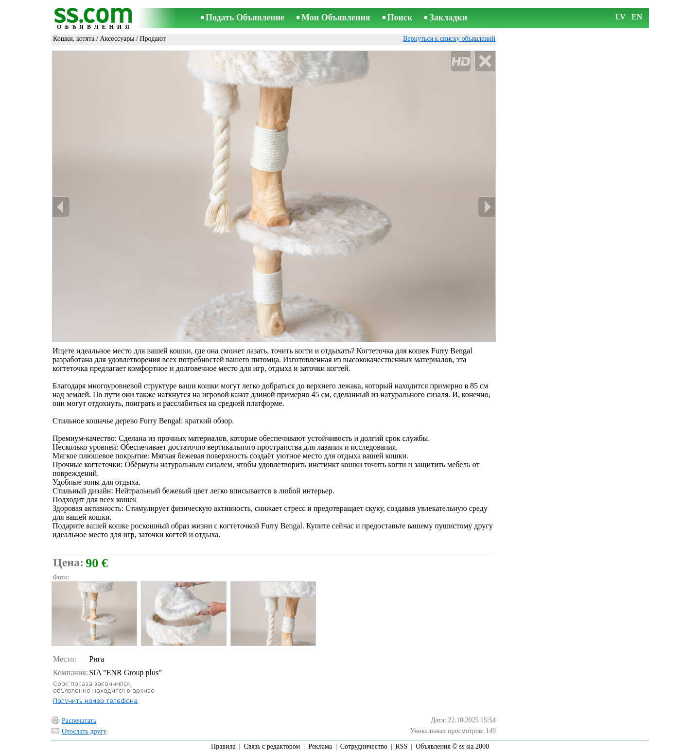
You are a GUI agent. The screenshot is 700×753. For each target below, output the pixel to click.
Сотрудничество (364, 746)
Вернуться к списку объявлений (449, 39)
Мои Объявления (336, 18)
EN (637, 17)
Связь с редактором (272, 746)
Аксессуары (117, 39)
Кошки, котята (74, 39)
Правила (223, 746)
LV (621, 17)
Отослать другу (84, 731)
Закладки (448, 18)
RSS (402, 746)
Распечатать (79, 721)
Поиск (400, 18)
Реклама (320, 746)
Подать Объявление (245, 18)
